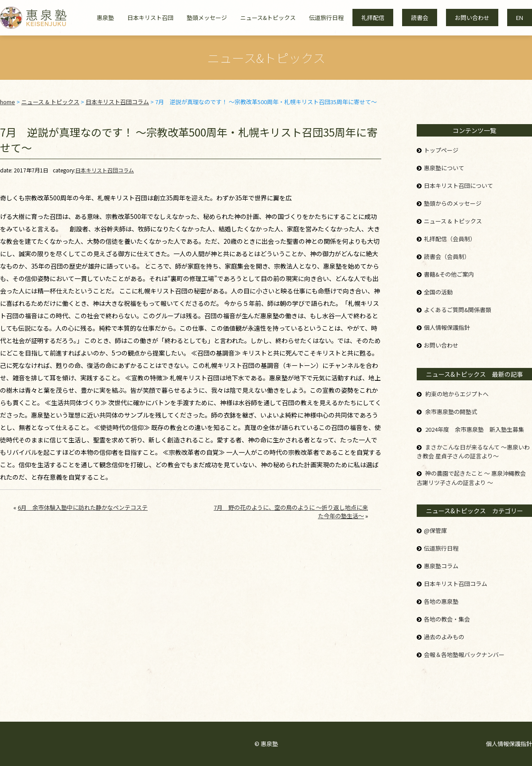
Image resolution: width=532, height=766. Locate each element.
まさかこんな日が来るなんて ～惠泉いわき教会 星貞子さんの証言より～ (473, 452)
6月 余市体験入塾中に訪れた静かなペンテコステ (83, 507)
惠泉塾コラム (441, 566)
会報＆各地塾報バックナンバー (464, 655)
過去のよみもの (444, 637)
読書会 (420, 18)
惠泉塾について (444, 168)
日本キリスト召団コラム (105, 170)
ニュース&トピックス (268, 18)
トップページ (441, 150)
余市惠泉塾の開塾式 (451, 412)
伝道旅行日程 (326, 18)
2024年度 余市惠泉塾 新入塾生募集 (475, 429)
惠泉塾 (105, 18)
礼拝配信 (373, 18)
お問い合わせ (472, 18)
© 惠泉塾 (266, 744)
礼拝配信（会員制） (450, 239)
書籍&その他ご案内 (449, 274)
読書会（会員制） (447, 256)
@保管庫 (435, 530)
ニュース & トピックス (453, 221)
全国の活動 (438, 292)
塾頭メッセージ (207, 18)
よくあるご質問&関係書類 (458, 310)
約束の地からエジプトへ (457, 394)
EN (520, 18)
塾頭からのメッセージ (453, 203)
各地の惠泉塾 (441, 601)
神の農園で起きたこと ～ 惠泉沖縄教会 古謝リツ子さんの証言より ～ (471, 478)
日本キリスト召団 (150, 18)
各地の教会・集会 (447, 619)
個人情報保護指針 (447, 327)
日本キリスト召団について (458, 186)
